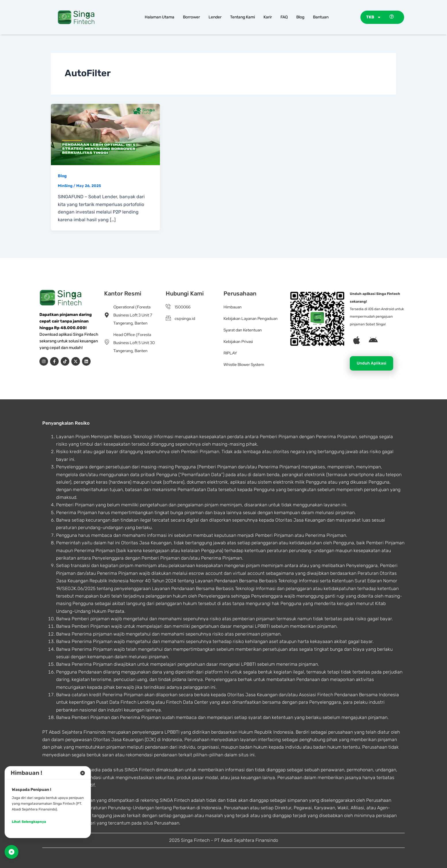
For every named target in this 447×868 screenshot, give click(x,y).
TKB (374, 17)
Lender (215, 17)
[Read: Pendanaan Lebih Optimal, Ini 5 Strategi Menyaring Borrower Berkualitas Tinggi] (105, 134)
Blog (300, 17)
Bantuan (321, 17)
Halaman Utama (159, 17)
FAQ (284, 17)
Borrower (191, 17)
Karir (268, 17)
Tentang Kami (242, 17)
